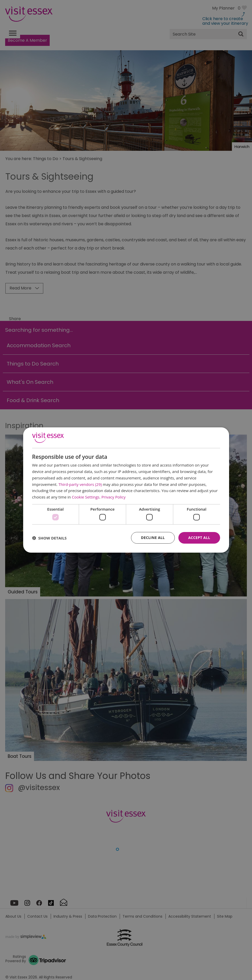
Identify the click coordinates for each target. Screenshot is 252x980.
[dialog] (126, 490)
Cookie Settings (86, 497)
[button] (49, 538)
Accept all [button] (199, 538)
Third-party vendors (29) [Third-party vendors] (80, 484)
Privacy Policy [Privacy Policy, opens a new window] (114, 497)
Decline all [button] (153, 538)
